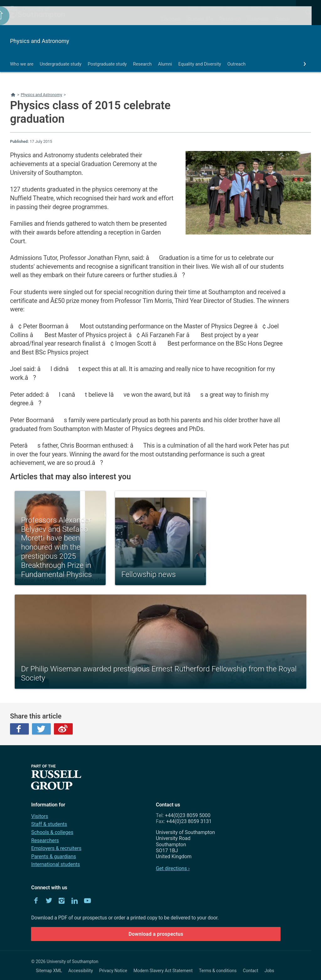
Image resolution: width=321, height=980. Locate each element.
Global (282, 19)
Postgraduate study (107, 64)
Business (258, 19)
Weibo (63, 729)
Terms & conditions (218, 971)
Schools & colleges (52, 832)
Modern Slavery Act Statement (163, 971)
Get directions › (173, 868)
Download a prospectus (156, 934)
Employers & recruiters (56, 848)
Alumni (218, 8)
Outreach (236, 64)
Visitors (39, 816)
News (255, 8)
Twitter (41, 729)
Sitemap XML (49, 971)
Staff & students (49, 824)
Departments (237, 8)
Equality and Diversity (200, 64)
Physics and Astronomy (40, 41)
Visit (205, 8)
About (194, 8)
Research (230, 19)
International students (55, 864)
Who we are (22, 64)
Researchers (45, 840)
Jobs (269, 971)
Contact (284, 8)
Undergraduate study (61, 64)
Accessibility (81, 971)
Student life (200, 19)
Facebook (19, 729)
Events (269, 8)
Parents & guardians (53, 856)
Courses (170, 19)
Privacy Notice (113, 971)
